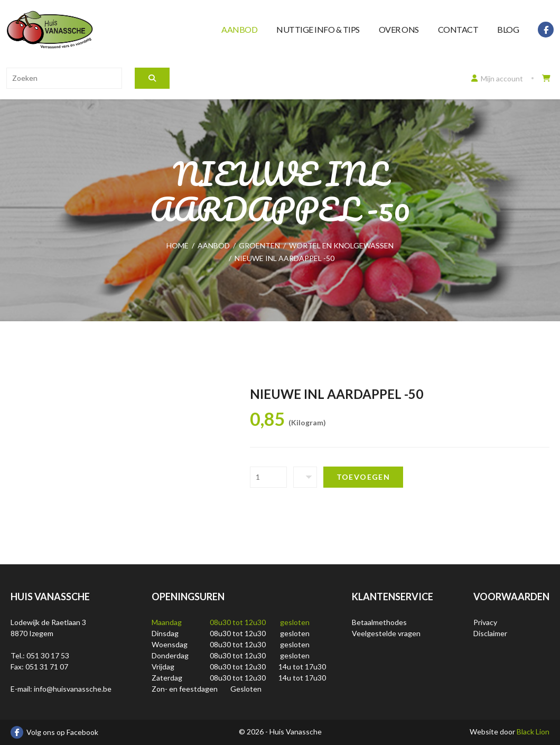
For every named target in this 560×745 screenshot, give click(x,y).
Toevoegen (363, 477)
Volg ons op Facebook (54, 732)
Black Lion (533, 732)
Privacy (485, 622)
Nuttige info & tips (318, 29)
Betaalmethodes (379, 622)
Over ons (399, 29)
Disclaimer (490, 633)
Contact (458, 29)
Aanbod (239, 29)
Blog (508, 29)
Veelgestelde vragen (386, 633)
